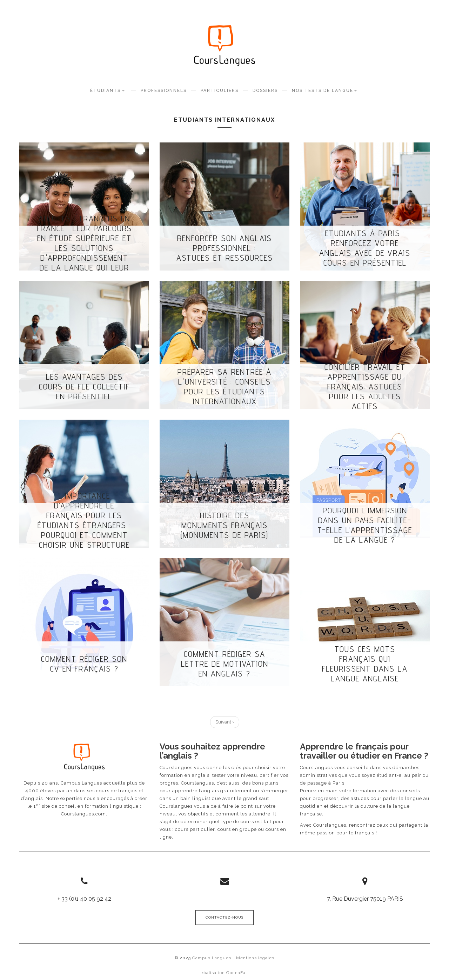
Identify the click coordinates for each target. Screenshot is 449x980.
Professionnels (164, 91)
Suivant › (225, 722)
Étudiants (108, 90)
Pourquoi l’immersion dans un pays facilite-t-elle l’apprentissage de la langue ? (365, 525)
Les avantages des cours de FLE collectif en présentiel (84, 387)
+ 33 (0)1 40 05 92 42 (84, 899)
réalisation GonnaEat (224, 973)
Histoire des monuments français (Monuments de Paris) (224, 525)
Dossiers (265, 91)
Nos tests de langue (326, 90)
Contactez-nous (224, 917)
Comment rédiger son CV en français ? (84, 664)
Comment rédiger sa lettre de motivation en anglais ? (225, 664)
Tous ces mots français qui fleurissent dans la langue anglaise (365, 664)
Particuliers (220, 91)
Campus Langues (212, 958)
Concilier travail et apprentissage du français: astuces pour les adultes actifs (365, 387)
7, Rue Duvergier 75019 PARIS (365, 899)
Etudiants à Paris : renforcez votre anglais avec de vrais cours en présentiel (365, 248)
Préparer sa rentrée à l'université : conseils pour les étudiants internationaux (224, 387)
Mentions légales (255, 958)
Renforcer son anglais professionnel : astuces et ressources (225, 248)
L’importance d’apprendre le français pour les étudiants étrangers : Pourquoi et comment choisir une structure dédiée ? (84, 525)
